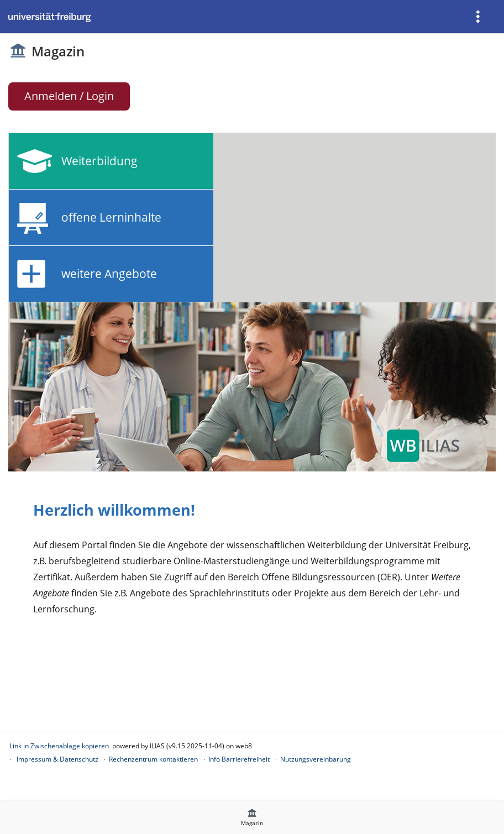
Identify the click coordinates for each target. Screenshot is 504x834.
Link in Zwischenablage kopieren (59, 746)
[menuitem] (479, 17)
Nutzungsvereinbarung (316, 759)
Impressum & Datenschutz (57, 759)
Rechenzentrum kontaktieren (153, 759)
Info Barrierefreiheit (239, 759)
